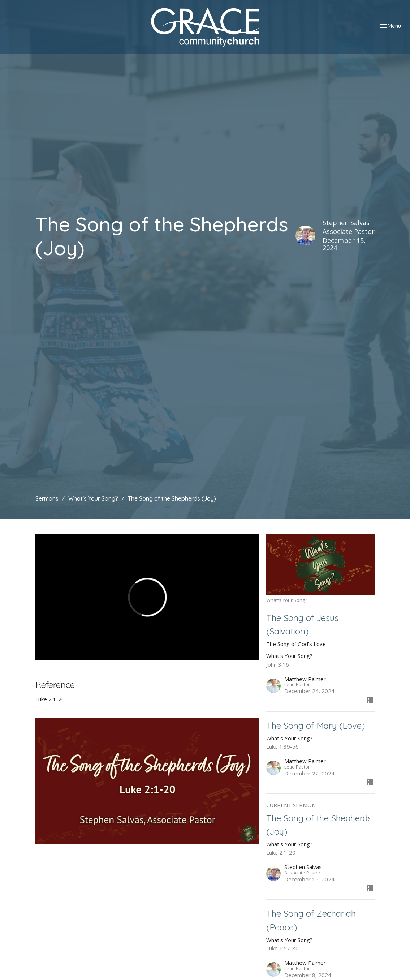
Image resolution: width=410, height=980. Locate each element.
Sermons (47, 498)
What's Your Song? (93, 498)
